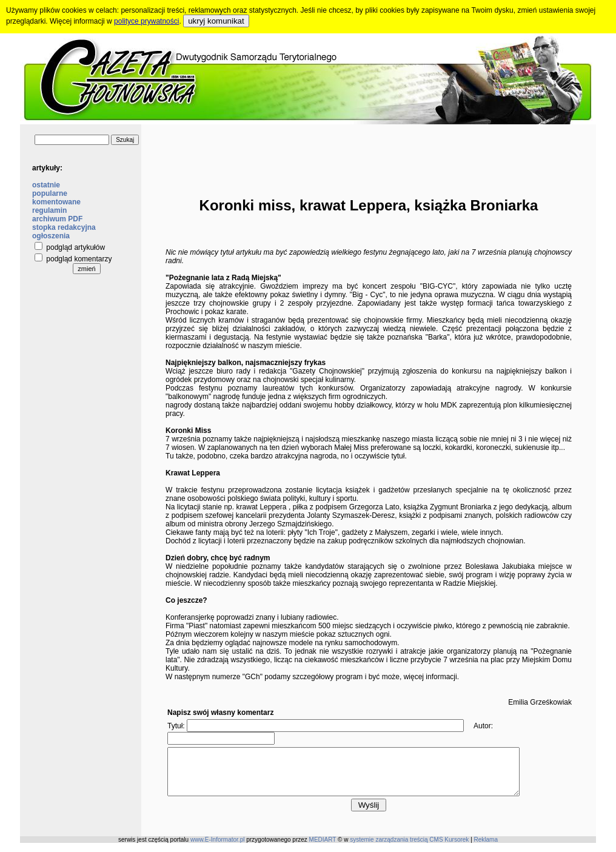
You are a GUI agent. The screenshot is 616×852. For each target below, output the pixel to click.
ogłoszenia (51, 236)
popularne (50, 193)
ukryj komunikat (216, 21)
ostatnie (46, 185)
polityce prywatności (146, 21)
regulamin (49, 210)
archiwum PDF (57, 219)
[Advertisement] (369, 152)
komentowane (56, 202)
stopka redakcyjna (64, 227)
